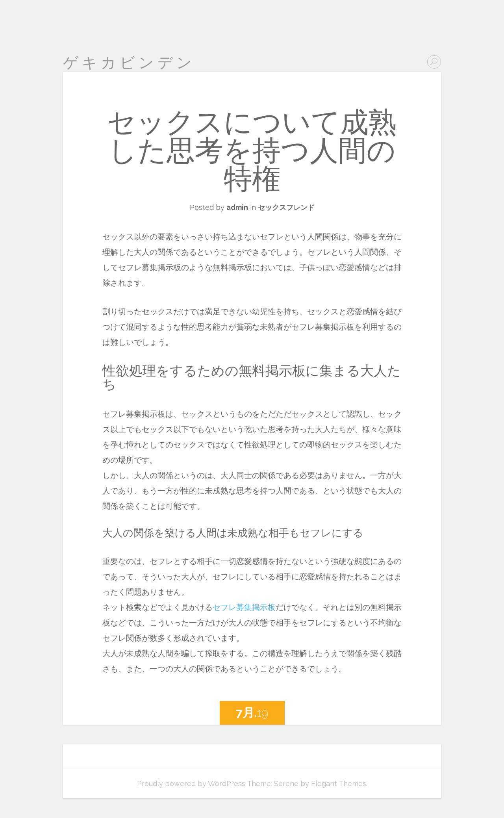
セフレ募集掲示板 (244, 607)
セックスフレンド (286, 207)
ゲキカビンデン (129, 62)
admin (237, 207)
